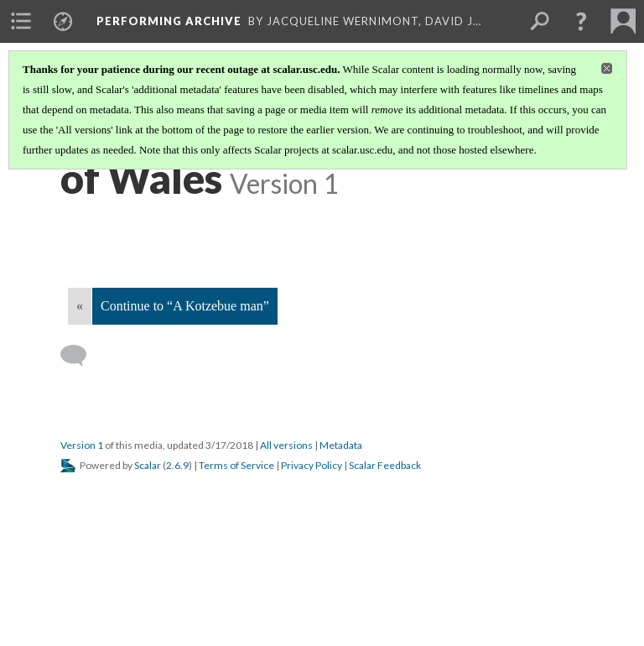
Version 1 (82, 445)
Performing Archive (169, 21)
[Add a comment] (81, 356)
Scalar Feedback (385, 465)
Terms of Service (236, 465)
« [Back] (80, 306)
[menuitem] (21, 21)
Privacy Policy (312, 465)
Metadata (341, 445)
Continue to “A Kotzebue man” (185, 306)
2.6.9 (177, 465)
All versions (286, 445)
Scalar (148, 465)
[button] (581, 21)
